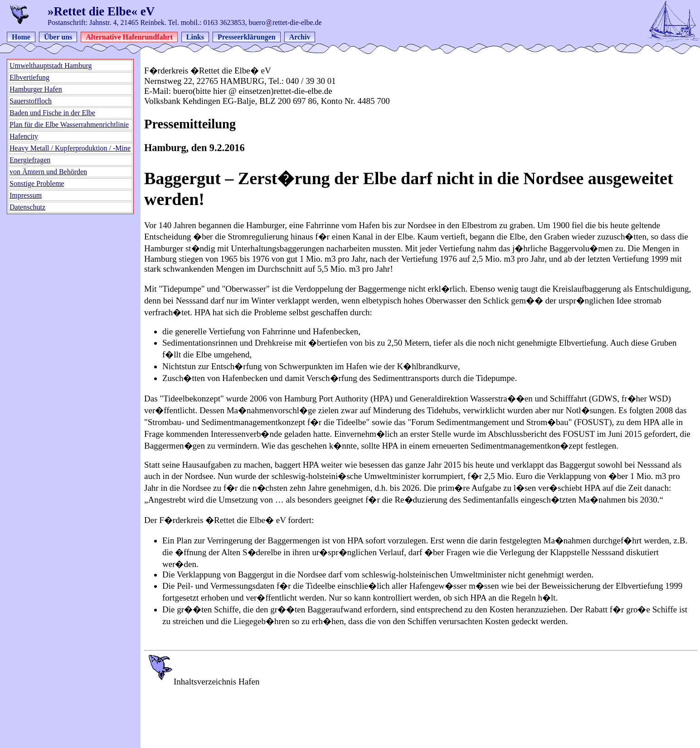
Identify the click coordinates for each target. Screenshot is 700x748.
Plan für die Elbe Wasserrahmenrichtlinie (69, 125)
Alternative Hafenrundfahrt (129, 37)
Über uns (58, 37)
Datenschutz (27, 207)
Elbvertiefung (29, 77)
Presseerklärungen (247, 37)
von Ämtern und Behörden (48, 172)
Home (21, 37)
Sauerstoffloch (31, 101)
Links (195, 37)
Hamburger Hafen (36, 89)
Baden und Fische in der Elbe (52, 113)
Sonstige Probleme (37, 183)
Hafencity (24, 136)
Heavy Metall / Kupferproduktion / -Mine (70, 148)
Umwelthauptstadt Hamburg (51, 66)
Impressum (26, 195)
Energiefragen (30, 160)
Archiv (300, 37)
